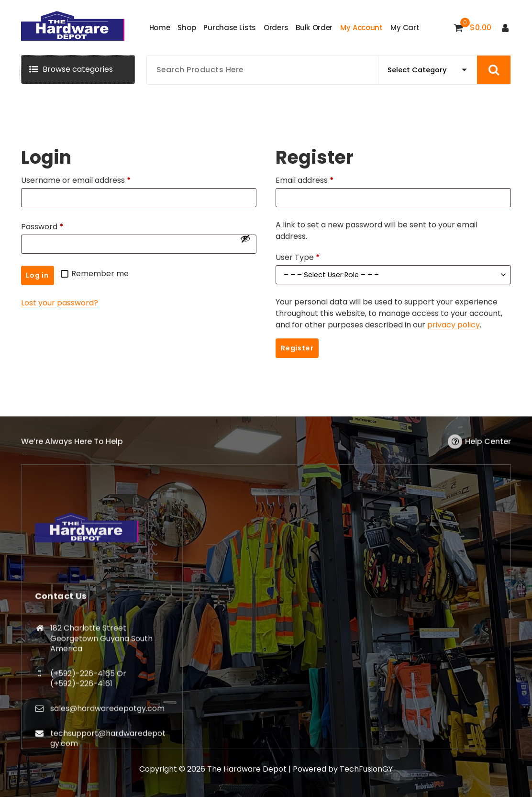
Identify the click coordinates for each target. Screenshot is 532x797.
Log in (37, 275)
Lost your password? (60, 303)
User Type (298, 257)
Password (44, 227)
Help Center (488, 449)
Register (297, 348)
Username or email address (78, 180)
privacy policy (454, 325)
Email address (307, 180)
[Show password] (245, 238)
